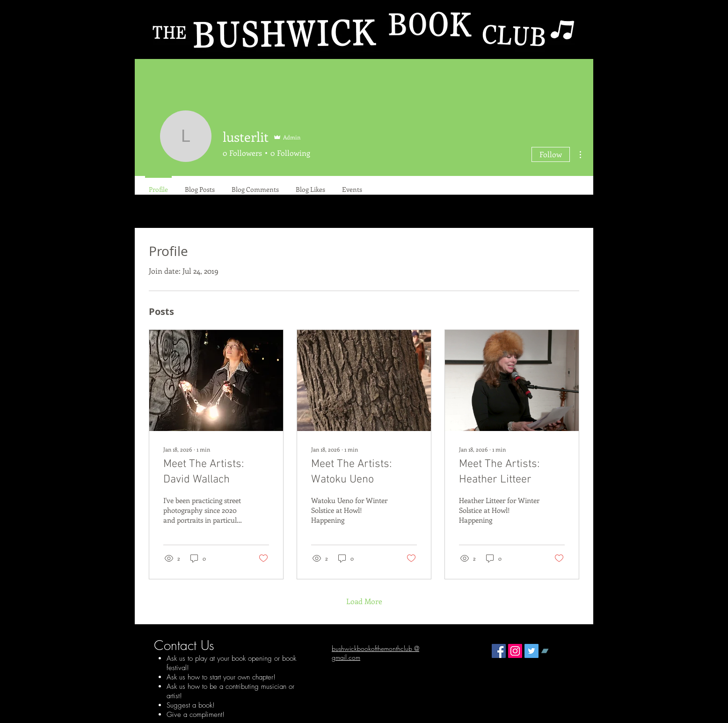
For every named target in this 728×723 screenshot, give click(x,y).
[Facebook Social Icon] (499, 651)
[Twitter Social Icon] (531, 651)
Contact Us (184, 645)
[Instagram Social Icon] (515, 651)
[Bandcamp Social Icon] (548, 651)
